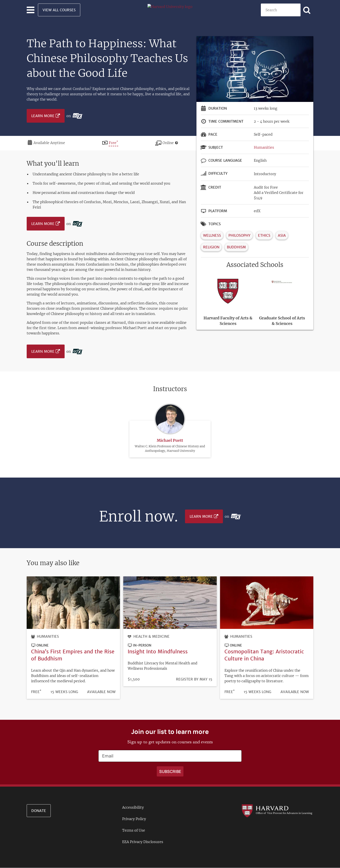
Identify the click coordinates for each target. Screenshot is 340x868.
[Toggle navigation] (31, 10)
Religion (211, 247)
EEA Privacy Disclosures (143, 842)
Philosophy (239, 235)
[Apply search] (307, 10)
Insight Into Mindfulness (158, 651)
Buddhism (236, 247)
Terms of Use (134, 830)
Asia (282, 235)
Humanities (264, 147)
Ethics (264, 235)
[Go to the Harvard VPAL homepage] (277, 810)
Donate (39, 811)
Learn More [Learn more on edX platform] (43, 116)
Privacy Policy (134, 819)
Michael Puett (170, 416)
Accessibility (133, 807)
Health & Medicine (151, 636)
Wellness (212, 235)
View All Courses (59, 10)
